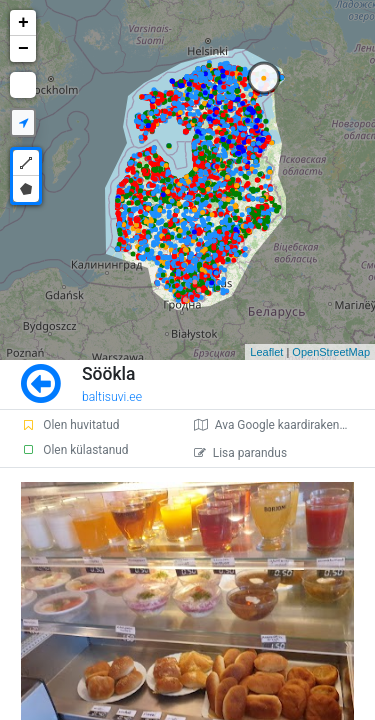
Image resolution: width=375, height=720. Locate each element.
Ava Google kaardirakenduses (282, 425)
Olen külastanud (74, 450)
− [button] (23, 49)
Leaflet (266, 352)
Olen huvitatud (70, 425)
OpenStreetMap (331, 352)
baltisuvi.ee (112, 397)
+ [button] (23, 23)
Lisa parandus (240, 453)
